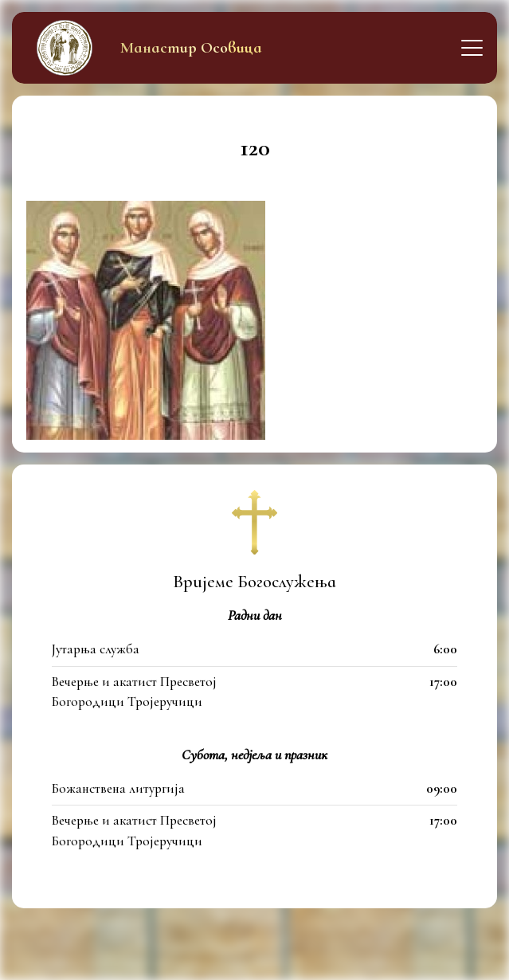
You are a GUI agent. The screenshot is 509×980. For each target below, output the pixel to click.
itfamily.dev (337, 959)
